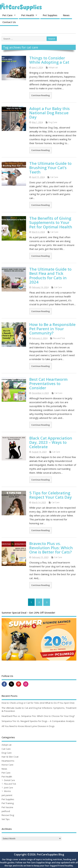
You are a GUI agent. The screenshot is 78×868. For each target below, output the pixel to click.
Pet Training (8, 803)
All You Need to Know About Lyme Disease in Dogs (28, 726)
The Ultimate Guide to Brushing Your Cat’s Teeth (50, 168)
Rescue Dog (8, 815)
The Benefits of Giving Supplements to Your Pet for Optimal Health (51, 222)
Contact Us (9, 22)
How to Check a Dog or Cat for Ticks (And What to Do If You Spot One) (38, 703)
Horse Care (7, 765)
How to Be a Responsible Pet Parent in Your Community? (52, 329)
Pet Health (28, 15)
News (66, 15)
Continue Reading (40, 95)
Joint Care (9, 788)
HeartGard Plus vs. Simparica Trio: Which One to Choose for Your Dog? (38, 716)
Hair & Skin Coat (10, 757)
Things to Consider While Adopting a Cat (49, 60)
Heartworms (8, 761)
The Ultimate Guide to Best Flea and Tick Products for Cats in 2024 (50, 276)
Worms (7, 791)
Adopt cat (53, 67)
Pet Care (7, 15)
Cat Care (54, 177)
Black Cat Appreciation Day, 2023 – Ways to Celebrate (51, 442)
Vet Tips (6, 819)
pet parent (7, 795)
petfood (6, 811)
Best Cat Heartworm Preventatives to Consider (48, 384)
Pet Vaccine (7, 807)
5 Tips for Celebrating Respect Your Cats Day (50, 495)
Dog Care (53, 122)
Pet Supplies (50, 15)
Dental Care (10, 780)
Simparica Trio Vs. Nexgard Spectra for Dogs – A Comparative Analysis (38, 721)
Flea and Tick (59, 338)
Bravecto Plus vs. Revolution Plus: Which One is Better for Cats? (51, 548)
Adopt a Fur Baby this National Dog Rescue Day (50, 113)
